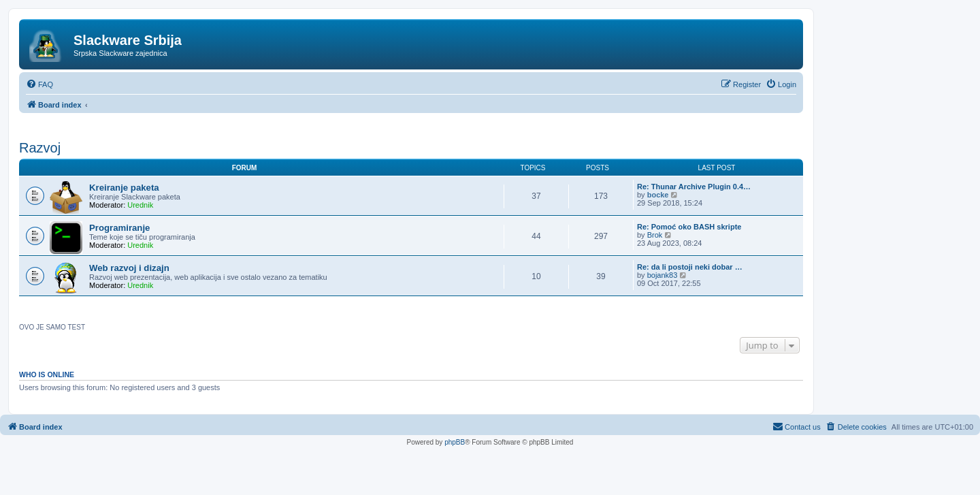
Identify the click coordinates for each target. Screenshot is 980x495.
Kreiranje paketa (124, 188)
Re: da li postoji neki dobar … (690, 267)
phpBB (455, 442)
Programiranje (119, 228)
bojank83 (663, 275)
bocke (658, 195)
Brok (655, 235)
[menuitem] (39, 84)
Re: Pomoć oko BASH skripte (689, 227)
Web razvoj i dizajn (129, 268)
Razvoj (40, 148)
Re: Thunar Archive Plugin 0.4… (694, 187)
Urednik (140, 205)
